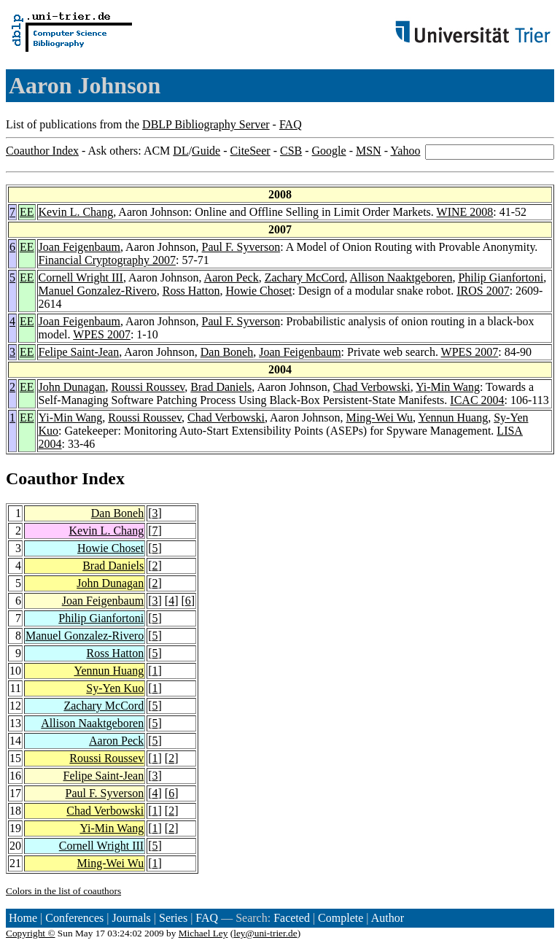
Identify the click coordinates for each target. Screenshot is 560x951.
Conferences (74, 918)
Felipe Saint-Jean (79, 352)
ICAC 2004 (477, 400)
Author (388, 918)
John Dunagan (72, 387)
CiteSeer (250, 151)
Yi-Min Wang (448, 387)
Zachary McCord (305, 277)
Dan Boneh (227, 352)
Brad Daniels (221, 387)
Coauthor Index (42, 151)
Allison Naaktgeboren (401, 277)
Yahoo (405, 151)
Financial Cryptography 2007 (107, 260)
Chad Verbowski (372, 387)
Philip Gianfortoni (501, 277)
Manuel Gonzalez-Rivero (98, 291)
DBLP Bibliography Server (206, 124)
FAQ (291, 124)
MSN (369, 151)
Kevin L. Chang (76, 212)
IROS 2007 (483, 291)
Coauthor (42, 478)
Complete (341, 918)
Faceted (292, 918)
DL (180, 151)
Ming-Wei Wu (380, 418)
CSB (291, 151)
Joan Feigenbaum (79, 247)
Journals (131, 918)
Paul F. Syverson (241, 247)
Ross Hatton (191, 291)
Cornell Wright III (81, 277)
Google (329, 151)
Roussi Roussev (148, 387)
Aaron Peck (232, 277)
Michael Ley (203, 933)
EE (27, 212)
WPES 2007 (102, 334)
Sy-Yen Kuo (115, 688)
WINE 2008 (465, 212)
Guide (206, 151)
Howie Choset (258, 291)
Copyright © (31, 933)
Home (23, 918)
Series (173, 918)
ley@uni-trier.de (265, 933)
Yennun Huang (454, 418)
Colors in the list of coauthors (63, 891)
